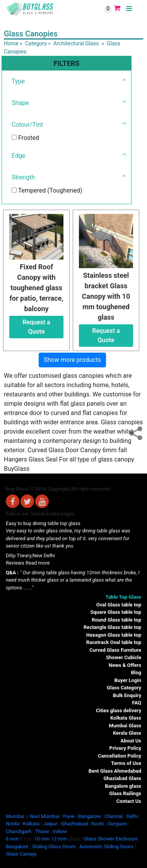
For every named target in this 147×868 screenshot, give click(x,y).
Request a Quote (36, 327)
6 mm (12, 839)
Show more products (72, 360)
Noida (12, 824)
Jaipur (50, 824)
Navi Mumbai (44, 816)
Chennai (114, 816)
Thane (42, 831)
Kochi (98, 824)
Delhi (132, 816)
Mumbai (15, 816)
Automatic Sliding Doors (106, 846)
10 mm (42, 839)
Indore (60, 831)
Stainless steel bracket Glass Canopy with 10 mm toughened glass (106, 296)
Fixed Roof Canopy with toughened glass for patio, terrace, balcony (36, 288)
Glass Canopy (21, 854)
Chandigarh (19, 831)
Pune (69, 816)
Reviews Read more (28, 563)
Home (11, 43)
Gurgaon (117, 824)
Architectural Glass (76, 43)
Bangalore (89, 816)
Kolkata (31, 824)
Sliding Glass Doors (54, 846)
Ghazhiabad (74, 824)
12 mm (59, 839)
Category (36, 43)
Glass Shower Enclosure (110, 839)
